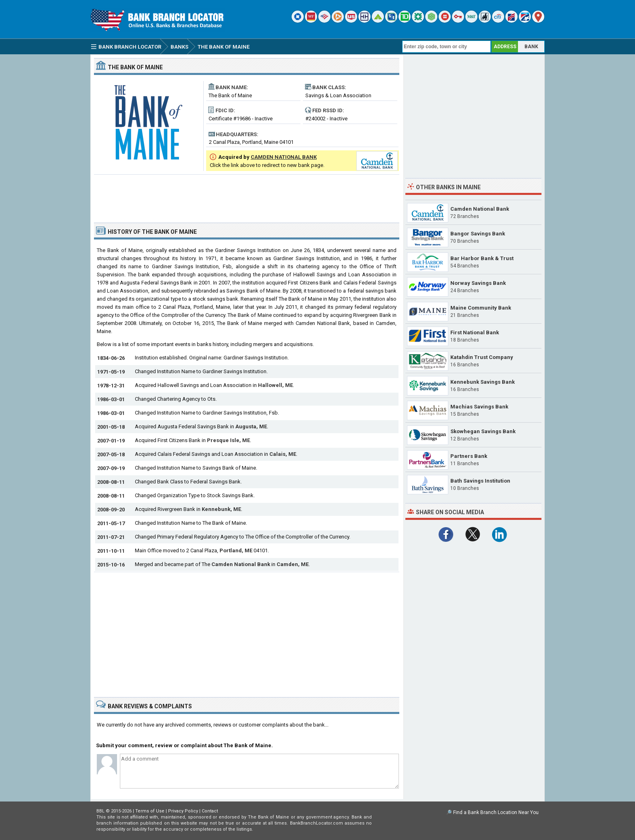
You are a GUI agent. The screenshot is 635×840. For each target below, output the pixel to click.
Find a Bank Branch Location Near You (496, 812)
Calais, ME (283, 454)
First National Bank (475, 332)
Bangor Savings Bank (478, 234)
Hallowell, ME (275, 385)
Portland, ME (236, 550)
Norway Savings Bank (478, 283)
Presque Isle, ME (228, 440)
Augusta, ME (251, 426)
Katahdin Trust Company (482, 357)
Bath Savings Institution (480, 481)
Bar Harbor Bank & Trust (482, 258)
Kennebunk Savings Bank (483, 382)
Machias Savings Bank (479, 407)
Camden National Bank (241, 564)
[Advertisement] (247, 195)
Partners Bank (469, 456)
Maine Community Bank (481, 308)
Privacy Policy (183, 811)
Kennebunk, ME (221, 509)
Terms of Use (150, 811)
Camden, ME (293, 564)
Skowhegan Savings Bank (483, 431)
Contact (210, 811)
